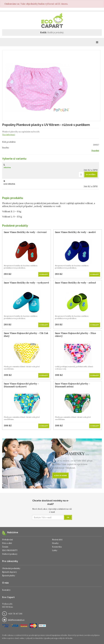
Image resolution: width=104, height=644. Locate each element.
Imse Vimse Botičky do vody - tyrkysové (26, 283)
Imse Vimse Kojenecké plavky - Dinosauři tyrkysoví (21, 385)
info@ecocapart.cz (16, 620)
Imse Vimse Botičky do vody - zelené (75, 283)
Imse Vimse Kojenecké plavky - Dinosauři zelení (72, 385)
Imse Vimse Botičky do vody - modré (75, 232)
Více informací (9, 135)
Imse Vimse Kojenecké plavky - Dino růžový (75, 335)
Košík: (44, 32)
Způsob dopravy (9, 572)
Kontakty (6, 590)
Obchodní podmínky (11, 568)
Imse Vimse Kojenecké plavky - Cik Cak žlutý (26, 335)
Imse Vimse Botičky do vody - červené (25, 232)
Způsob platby (9, 576)
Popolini (95, 151)
